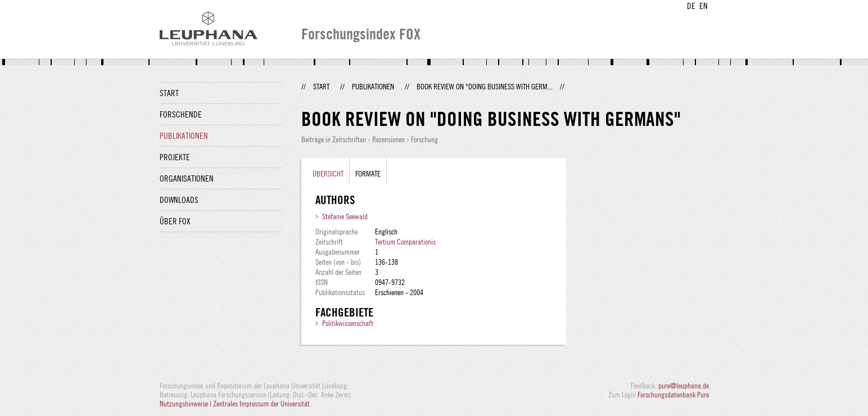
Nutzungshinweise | (186, 404)
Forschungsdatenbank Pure (673, 395)
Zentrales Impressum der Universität (261, 404)
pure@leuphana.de (684, 386)
